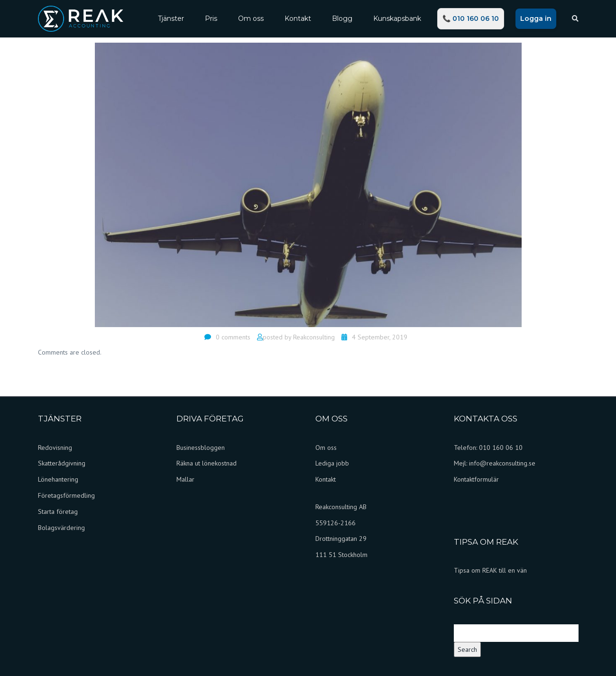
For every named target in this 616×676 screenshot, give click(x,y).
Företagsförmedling (66, 495)
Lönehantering (58, 479)
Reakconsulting (314, 337)
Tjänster (171, 18)
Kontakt (298, 18)
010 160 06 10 (501, 448)
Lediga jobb (332, 463)
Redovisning (55, 448)
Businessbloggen (201, 448)
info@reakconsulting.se (502, 463)
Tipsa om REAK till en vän (490, 570)
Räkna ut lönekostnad (207, 463)
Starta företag (58, 512)
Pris (211, 18)
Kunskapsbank (397, 18)
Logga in (536, 18)
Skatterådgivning (62, 463)
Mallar (185, 479)
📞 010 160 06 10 (471, 18)
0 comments (233, 337)
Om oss (251, 18)
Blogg (342, 18)
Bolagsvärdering (61, 528)
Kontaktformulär (476, 479)
